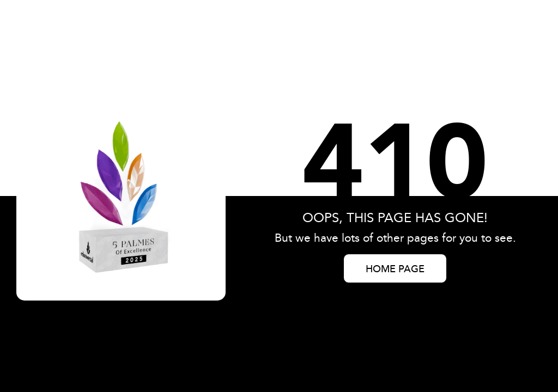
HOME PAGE (395, 269)
